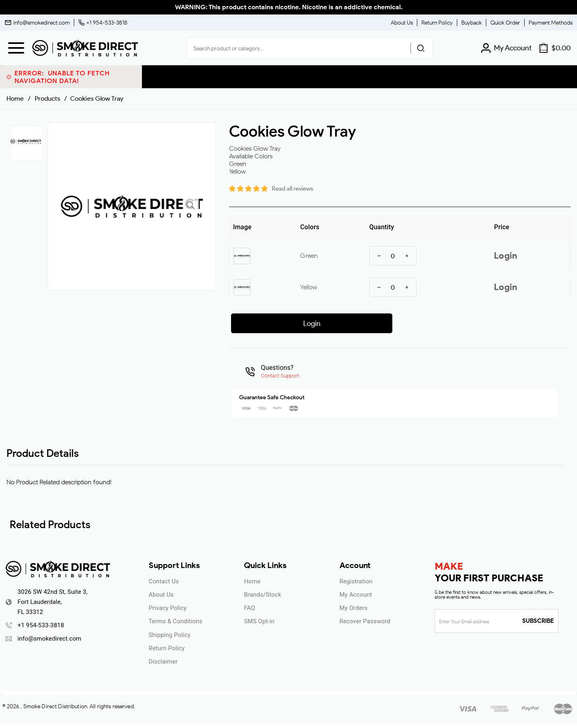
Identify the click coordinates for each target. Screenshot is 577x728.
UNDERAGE (332, 417)
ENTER (245, 417)
